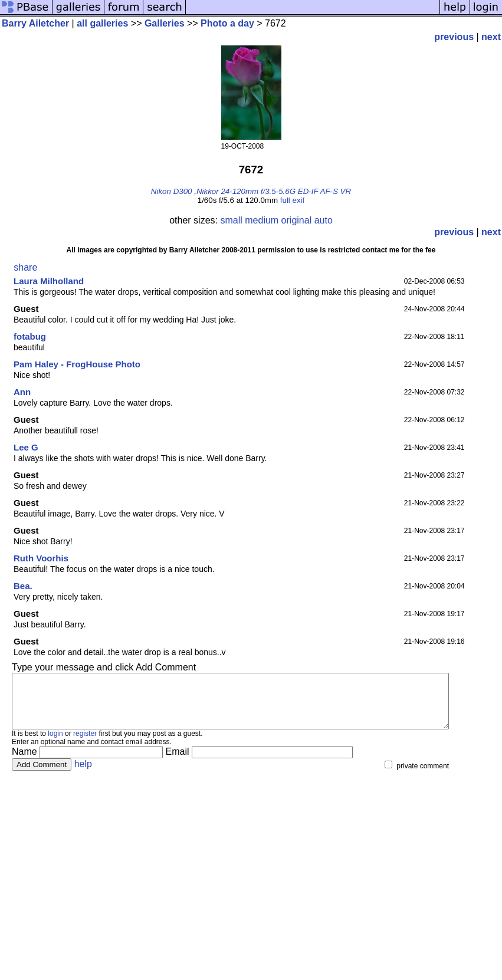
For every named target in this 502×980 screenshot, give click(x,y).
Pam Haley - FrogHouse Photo (77, 364)
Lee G (26, 447)
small (231, 220)
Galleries (165, 23)
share (25, 267)
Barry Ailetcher (35, 23)
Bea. (23, 586)
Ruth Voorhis (41, 558)
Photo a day (227, 23)
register (85, 744)
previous (454, 37)
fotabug (30, 336)
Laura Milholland (49, 281)
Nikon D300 (172, 191)
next (491, 37)
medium (262, 220)
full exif (292, 200)
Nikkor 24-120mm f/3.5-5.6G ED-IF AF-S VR (274, 191)
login (55, 744)
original (297, 220)
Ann (22, 392)
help (83, 775)
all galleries (102, 23)
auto (324, 220)
